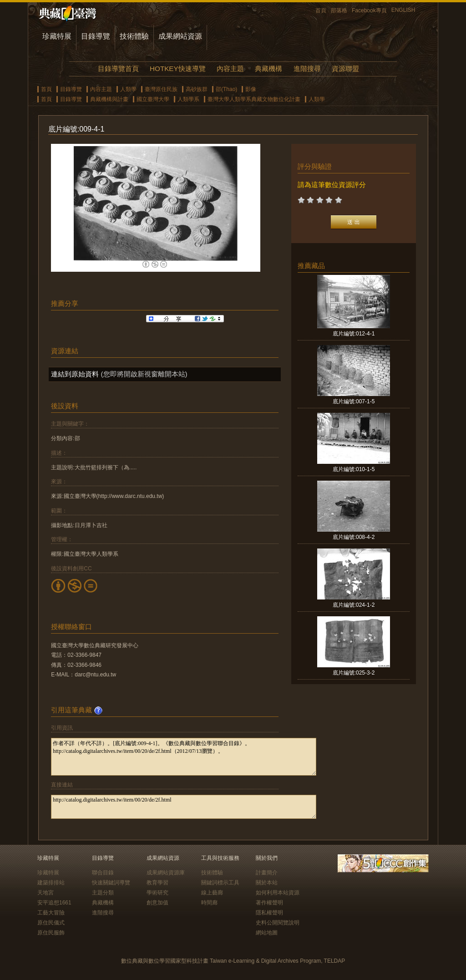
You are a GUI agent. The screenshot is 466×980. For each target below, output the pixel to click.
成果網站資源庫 (166, 873)
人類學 (128, 89)
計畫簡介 (267, 873)
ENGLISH (403, 10)
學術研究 (157, 893)
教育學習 (157, 883)
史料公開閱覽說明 (278, 923)
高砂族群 (197, 89)
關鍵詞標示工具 (220, 883)
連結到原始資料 (75, 374)
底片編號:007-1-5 (354, 401)
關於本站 (267, 883)
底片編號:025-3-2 (354, 673)
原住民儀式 (51, 923)
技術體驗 (134, 36)
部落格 (339, 10)
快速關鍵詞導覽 (111, 883)
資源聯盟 (345, 69)
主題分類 (103, 893)
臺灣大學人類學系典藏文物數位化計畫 (254, 99)
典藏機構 (268, 69)
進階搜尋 (307, 69)
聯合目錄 (103, 873)
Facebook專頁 (369, 10)
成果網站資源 (180, 36)
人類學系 (188, 99)
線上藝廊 (212, 893)
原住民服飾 (51, 933)
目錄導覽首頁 (118, 69)
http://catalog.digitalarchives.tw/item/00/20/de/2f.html (184, 807)
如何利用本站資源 (278, 893)
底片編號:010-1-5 (354, 469)
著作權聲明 (269, 903)
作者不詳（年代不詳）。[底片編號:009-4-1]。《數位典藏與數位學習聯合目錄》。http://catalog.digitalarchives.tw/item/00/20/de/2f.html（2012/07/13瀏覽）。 (184, 757)
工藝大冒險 (51, 913)
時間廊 (209, 903)
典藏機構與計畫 (109, 99)
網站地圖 (267, 933)
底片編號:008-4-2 (354, 537)
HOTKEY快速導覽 (177, 69)
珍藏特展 (57, 36)
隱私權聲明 (269, 913)
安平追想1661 (54, 903)
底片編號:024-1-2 (354, 605)
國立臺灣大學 (153, 99)
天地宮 (46, 893)
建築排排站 (51, 883)
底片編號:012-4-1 (354, 334)
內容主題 (230, 69)
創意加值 (157, 903)
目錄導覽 (96, 36)
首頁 (321, 10)
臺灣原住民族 (161, 89)
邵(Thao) (226, 89)
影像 (251, 89)
